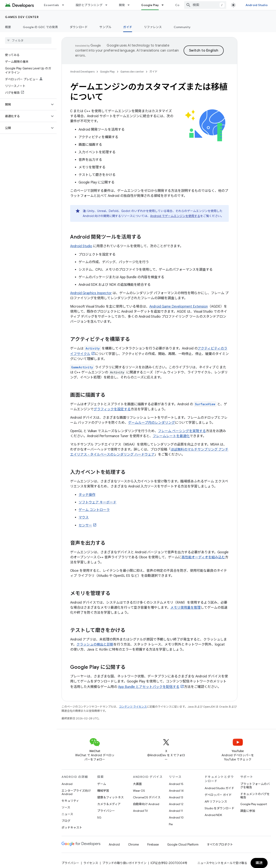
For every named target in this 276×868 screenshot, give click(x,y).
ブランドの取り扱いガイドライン (124, 863)
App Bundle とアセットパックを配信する (149, 687)
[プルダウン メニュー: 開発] (130, 5)
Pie (171, 824)
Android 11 (176, 811)
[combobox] (205, 5)
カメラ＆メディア (109, 804)
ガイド (153, 72)
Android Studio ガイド (219, 788)
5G (99, 817)
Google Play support (254, 804)
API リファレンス (216, 802)
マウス (84, 517)
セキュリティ (70, 801)
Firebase (153, 845)
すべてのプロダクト (220, 845)
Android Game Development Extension (179, 307)
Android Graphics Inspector (91, 293)
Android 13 (176, 797)
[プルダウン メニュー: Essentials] (65, 5)
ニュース (67, 814)
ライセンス (91, 863)
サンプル (105, 27)
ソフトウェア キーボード (97, 502)
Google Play (107, 72)
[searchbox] (28, 40)
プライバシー (106, 811)
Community (182, 27)
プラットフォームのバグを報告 (255, 786)
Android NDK (213, 815)
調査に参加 (248, 811)
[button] (25, 104)
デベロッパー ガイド (218, 795)
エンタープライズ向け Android (76, 792)
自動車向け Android (146, 804)
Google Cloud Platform (183, 845)
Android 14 (176, 791)
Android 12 (176, 804)
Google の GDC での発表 (40, 27)
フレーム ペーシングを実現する (182, 431)
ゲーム (102, 784)
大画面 (137, 784)
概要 (8, 27)
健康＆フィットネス (110, 797)
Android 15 (176, 784)
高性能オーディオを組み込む (203, 557)
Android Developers (82, 72)
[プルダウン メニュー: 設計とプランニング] (108, 5)
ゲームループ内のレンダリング (152, 423)
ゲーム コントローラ (94, 510)
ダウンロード (79, 27)
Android (67, 784)
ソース (66, 807)
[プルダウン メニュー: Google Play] (164, 5)
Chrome (133, 845)
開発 (122, 5)
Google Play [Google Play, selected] (150, 5)
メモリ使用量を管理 (185, 608)
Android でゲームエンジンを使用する (175, 216)
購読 (259, 863)
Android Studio (257, 5)
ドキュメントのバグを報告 (255, 796)
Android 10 (176, 817)
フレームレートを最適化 (171, 436)
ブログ (66, 821)
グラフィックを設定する (112, 409)
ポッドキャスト (72, 828)
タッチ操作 (87, 495)
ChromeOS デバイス (147, 797)
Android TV (140, 811)
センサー (85, 525)
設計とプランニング (89, 5)
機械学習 (103, 791)
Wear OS (139, 791)
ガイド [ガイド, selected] (128, 27)
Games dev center (22, 17)
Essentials (52, 5)
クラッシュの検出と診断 (95, 645)
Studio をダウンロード (219, 808)
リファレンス (153, 27)
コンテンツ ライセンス (133, 707)
